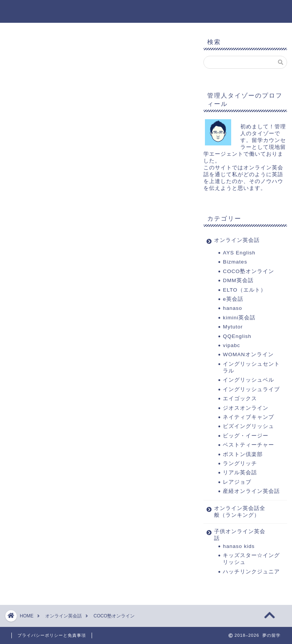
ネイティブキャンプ (248, 417)
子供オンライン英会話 (240, 535)
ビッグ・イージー (246, 436)
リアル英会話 (240, 473)
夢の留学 (146, 11)
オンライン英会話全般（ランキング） (240, 512)
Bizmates (235, 262)
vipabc (231, 345)
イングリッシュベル (248, 380)
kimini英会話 (239, 318)
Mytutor (233, 327)
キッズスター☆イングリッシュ (251, 559)
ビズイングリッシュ (248, 426)
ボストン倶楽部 (243, 454)
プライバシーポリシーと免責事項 (52, 635)
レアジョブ (237, 482)
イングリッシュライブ (251, 389)
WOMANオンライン (248, 354)
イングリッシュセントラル (251, 367)
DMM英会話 (238, 280)
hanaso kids (239, 546)
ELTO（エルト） (244, 290)
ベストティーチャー (248, 445)
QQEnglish (237, 336)
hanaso (232, 308)
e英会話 (236, 299)
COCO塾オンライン (248, 271)
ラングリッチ (240, 463)
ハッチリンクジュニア (251, 572)
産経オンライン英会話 (251, 491)
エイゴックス (240, 399)
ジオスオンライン (246, 408)
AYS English (239, 253)
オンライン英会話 (237, 240)
